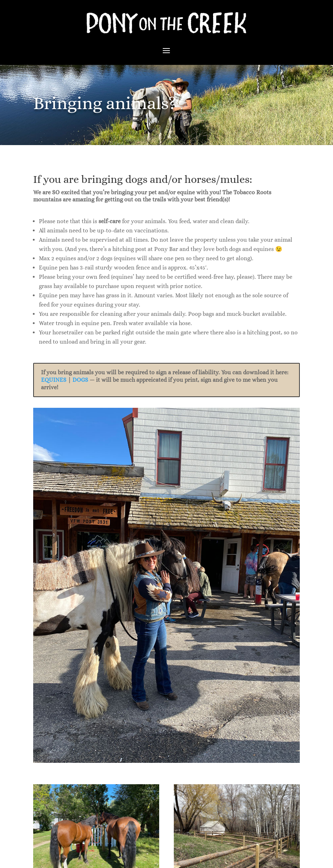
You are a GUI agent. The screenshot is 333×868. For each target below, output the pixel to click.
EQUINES (54, 380)
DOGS (80, 380)
